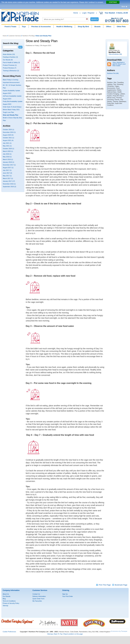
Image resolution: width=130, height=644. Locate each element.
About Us (6, 594)
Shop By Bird (83, 27)
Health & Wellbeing (64, 27)
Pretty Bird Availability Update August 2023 (13, 103)
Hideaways (123, 101)
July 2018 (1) (7, 154)
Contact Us (36, 594)
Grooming (110, 100)
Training (115, 101)
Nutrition (110, 82)
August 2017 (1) (8, 168)
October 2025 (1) (8, 130)
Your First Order (68, 596)
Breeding (120, 84)
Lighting (110, 84)
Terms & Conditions (9, 601)
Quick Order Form (38, 599)
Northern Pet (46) (113, 73)
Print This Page (105, 585)
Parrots (117, 100)
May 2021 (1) (7, 146)
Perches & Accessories (41, 27)
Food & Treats (10, 27)
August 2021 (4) (8, 140)
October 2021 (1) (8, 138)
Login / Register (88, 13)
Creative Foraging (113, 94)
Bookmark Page (121, 585)
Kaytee (109, 96)
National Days (112, 92)
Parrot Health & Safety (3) (11, 62)
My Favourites (37, 601)
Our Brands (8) (8, 60)
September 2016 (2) (9, 187)
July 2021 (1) (7, 143)
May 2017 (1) (7, 176)
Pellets (119, 90)
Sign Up (65, 594)
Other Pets (121, 27)
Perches (119, 98)
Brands (97, 27)
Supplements (111, 90)
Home (76, 13)
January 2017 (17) (9, 181)
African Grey (111, 98)
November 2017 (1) (9, 165)
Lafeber (122, 94)
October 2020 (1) (8, 149)
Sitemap (5, 606)
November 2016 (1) (9, 184)
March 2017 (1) (8, 178)
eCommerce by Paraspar (119, 631)
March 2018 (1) (8, 159)
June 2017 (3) (7, 173)
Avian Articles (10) (9, 54)
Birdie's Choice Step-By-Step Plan (12, 119)
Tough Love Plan (8, 112)
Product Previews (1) (10, 65)
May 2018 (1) (7, 157)
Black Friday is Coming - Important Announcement (11, 81)
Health (119, 92)
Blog (4, 599)
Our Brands (6, 596)
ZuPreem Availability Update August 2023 (12, 97)
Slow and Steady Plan (11, 115)
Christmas (110, 86)
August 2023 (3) (8, 135)
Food (118, 88)
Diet (115, 82)
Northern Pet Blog (28, 36)
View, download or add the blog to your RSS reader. (119, 64)
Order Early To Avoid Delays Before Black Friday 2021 (12, 108)
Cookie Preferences (9, 632)
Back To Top (58, 634)
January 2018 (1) (8, 162)
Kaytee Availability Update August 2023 (11, 92)
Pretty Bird (111, 103)
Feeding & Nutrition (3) (10, 57)
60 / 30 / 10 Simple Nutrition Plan (12, 86)
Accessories (111, 88)
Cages (117, 86)
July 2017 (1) (7, 170)
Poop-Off (116, 96)
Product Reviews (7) (10, 68)
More (123, 7)
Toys (24, 27)
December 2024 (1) (9, 132)
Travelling (120, 82)
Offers (109, 27)
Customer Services (15, 36)
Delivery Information (39, 596)
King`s (122, 96)
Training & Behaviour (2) (11, 71)
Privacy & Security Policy (11, 603)
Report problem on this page (73, 634)
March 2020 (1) (8, 151)
